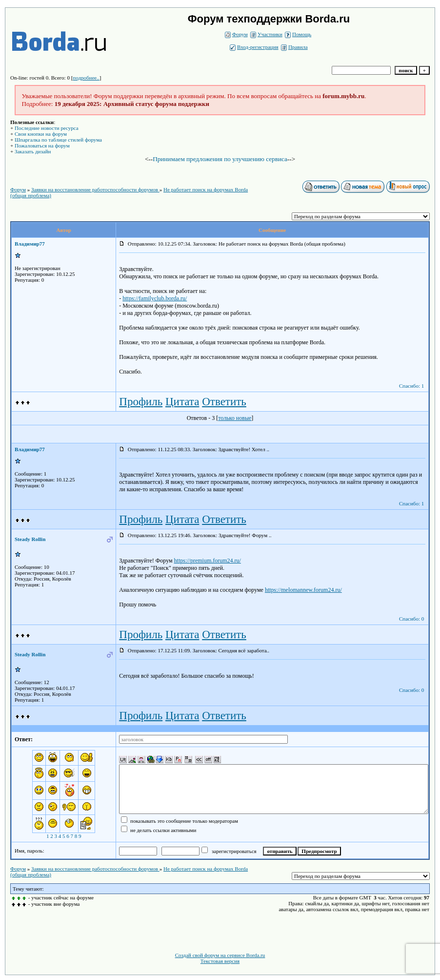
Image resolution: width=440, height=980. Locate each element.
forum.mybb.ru (343, 96)
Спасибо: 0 (411, 619)
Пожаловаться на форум (42, 146)
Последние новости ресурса (47, 128)
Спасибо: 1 (411, 386)
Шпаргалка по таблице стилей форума (58, 140)
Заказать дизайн (33, 151)
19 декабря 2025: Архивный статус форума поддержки (132, 104)
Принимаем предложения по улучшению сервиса (220, 159)
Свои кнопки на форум (41, 134)
